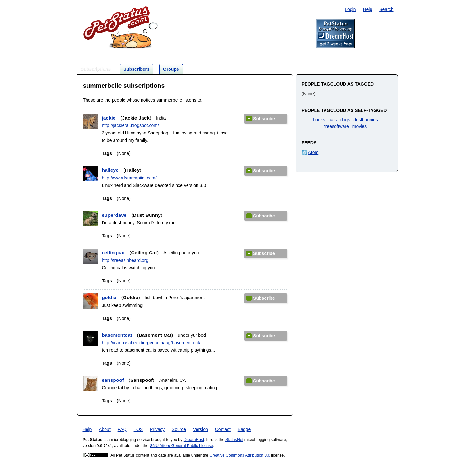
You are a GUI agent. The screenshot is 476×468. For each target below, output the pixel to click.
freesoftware (337, 126)
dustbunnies (366, 120)
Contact (223, 429)
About (105, 429)
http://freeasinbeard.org (125, 260)
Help (367, 9)
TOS (138, 429)
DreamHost (194, 440)
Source (179, 429)
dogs (345, 120)
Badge (244, 429)
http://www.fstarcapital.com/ (129, 178)
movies (360, 126)
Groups (171, 69)
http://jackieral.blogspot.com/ (130, 125)
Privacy (157, 429)
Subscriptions (95, 69)
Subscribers (137, 69)
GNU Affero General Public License (181, 446)
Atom (313, 152)
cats (333, 120)
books (319, 120)
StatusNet (234, 440)
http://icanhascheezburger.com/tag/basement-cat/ (151, 343)
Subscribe (264, 119)
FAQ (122, 429)
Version (201, 429)
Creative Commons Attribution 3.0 (240, 455)
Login (350, 9)
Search (386, 9)
